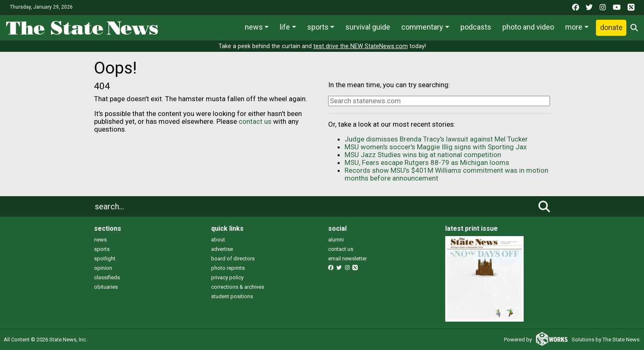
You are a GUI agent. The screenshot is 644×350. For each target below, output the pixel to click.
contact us (255, 121)
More (574, 27)
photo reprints (228, 268)
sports (102, 249)
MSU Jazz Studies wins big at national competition (423, 155)
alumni (336, 240)
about (218, 240)
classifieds (107, 277)
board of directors (233, 258)
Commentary (422, 27)
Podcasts (476, 27)
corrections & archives (238, 287)
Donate (611, 27)
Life (285, 27)
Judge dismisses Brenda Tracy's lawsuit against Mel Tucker (436, 139)
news (100, 240)
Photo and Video (528, 27)
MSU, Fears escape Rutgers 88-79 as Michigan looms (427, 162)
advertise (222, 249)
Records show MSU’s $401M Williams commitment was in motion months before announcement (446, 174)
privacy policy (227, 277)
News (254, 27)
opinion (103, 268)
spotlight (105, 258)
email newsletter (347, 258)
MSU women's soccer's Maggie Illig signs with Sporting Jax (436, 147)
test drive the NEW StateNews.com (361, 46)
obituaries (106, 287)
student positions (232, 296)
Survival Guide (368, 27)
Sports (318, 27)
